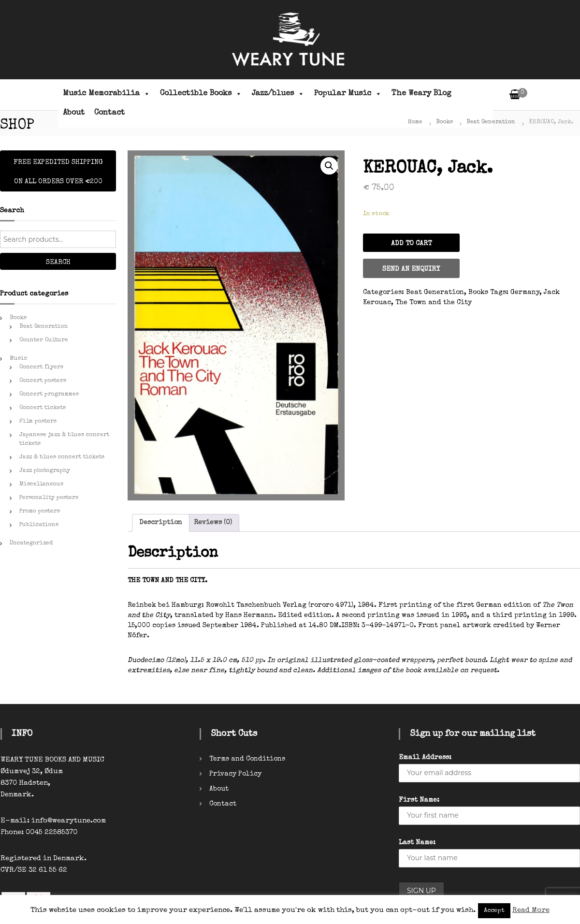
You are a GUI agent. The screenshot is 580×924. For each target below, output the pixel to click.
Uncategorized (31, 543)
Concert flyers (41, 367)
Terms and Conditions (247, 759)
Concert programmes (49, 395)
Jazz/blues (278, 94)
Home (415, 122)
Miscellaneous (41, 484)
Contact (109, 113)
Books (444, 122)
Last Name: (417, 843)
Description (161, 523)
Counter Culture (44, 340)
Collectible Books (201, 94)
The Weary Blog (421, 94)
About (74, 113)
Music (19, 359)
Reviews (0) (213, 523)
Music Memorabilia (107, 94)
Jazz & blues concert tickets (62, 457)
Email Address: (425, 758)
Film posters (38, 422)
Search (58, 263)
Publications (39, 525)
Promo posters (40, 512)
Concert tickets (43, 408)
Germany (525, 293)
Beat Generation (491, 122)
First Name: (419, 800)
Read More (531, 910)
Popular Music (348, 94)
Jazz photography (45, 471)
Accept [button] (494, 911)
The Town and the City (434, 303)
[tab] (161, 523)
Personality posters (49, 498)
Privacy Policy (235, 774)
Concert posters (43, 381)
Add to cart (411, 244)
